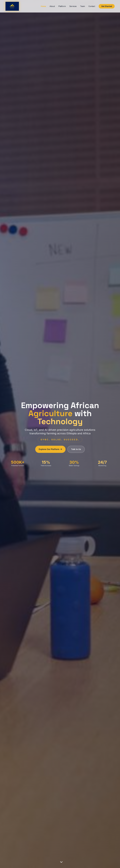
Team (83, 6)
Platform (62, 6)
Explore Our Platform (50, 449)
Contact (92, 6)
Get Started (107, 6)
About (52, 6)
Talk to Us (76, 449)
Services (73, 6)
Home (43, 6)
